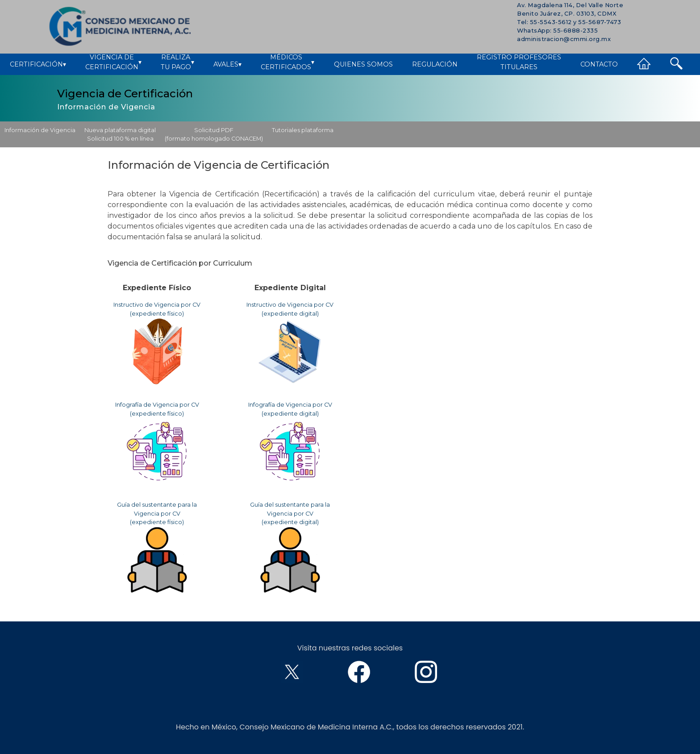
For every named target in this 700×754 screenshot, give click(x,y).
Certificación (38, 65)
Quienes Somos (363, 64)
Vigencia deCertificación (113, 62)
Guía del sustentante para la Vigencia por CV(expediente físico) (157, 547)
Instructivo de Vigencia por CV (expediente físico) (157, 343)
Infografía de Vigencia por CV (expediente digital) (290, 443)
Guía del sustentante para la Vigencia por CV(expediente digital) (290, 547)
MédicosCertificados (287, 62)
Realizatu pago (177, 62)
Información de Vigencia (40, 130)
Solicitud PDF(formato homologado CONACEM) (214, 134)
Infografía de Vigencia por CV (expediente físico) (157, 443)
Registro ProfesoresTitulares (519, 62)
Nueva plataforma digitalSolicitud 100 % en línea (120, 134)
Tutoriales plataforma (303, 130)
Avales (227, 65)
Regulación (435, 64)
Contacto (599, 64)
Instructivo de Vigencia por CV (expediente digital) (290, 343)
